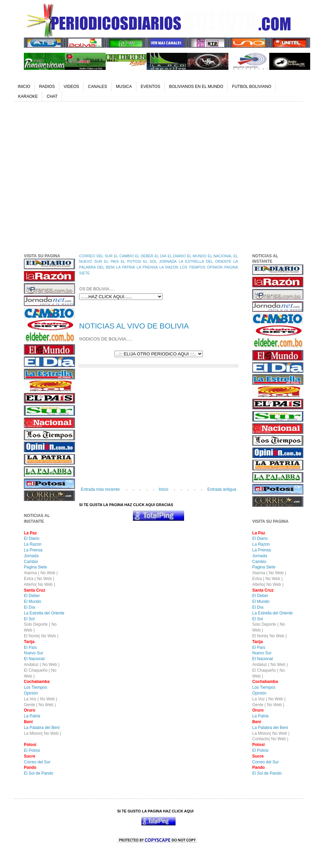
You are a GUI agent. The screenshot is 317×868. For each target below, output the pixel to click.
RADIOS (47, 87)
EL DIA (160, 256)
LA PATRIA (126, 267)
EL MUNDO (197, 256)
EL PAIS (111, 261)
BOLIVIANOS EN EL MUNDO (196, 87)
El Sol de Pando (39, 773)
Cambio (31, 562)
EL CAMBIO (124, 256)
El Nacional (34, 659)
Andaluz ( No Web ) (42, 665)
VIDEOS (71, 87)
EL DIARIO (177, 256)
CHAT (52, 96)
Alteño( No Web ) (40, 584)
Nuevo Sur (34, 653)
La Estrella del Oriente (44, 613)
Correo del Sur (37, 762)
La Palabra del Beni (42, 728)
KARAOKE (28, 96)
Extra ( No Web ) (39, 579)
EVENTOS (150, 87)
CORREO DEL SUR (96, 256)
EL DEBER (144, 256)
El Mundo (33, 601)
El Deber (32, 596)
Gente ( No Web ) (40, 705)
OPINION (215, 267)
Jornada (31, 556)
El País (30, 648)
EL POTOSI (131, 261)
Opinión (31, 693)
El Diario (32, 538)
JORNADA (168, 261)
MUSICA (124, 87)
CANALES (97, 87)
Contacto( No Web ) (270, 739)
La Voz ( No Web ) (41, 699)
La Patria (32, 716)
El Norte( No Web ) (41, 636)
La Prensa (33, 550)
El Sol (29, 619)
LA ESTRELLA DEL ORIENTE (205, 261)
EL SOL (150, 261)
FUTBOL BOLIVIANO (252, 87)
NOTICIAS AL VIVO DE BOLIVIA (134, 326)
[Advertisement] (64, 176)
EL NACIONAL (220, 256)
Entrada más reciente (100, 489)
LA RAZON (169, 267)
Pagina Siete (35, 567)
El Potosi (32, 750)
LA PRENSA (147, 267)
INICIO (24, 87)
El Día (29, 607)
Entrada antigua (222, 489)
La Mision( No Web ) (42, 733)
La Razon (33, 544)
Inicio (164, 489)
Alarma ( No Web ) (41, 573)
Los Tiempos (35, 687)
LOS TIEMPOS (193, 267)
